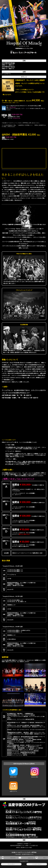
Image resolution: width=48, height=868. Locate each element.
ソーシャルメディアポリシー (37, 864)
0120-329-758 (9, 857)
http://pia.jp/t (13, 107)
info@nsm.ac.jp (17, 118)
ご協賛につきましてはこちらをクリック (18, 479)
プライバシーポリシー (11, 864)
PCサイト (41, 857)
